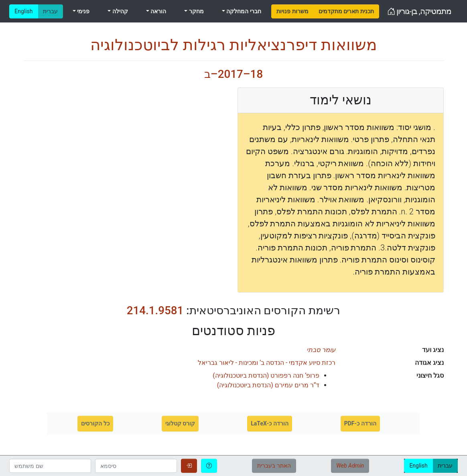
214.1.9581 (155, 310)
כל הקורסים (95, 423)
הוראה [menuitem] (158, 11)
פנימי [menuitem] (83, 11)
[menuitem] (292, 11)
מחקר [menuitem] (195, 11)
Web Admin (350, 466)
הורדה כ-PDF (360, 423)
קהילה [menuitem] (119, 11)
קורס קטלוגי (180, 423)
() (266, 375)
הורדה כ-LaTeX (270, 423)
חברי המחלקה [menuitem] (243, 11)
